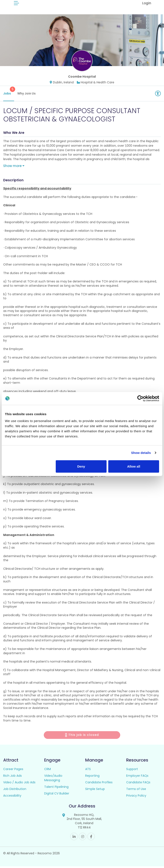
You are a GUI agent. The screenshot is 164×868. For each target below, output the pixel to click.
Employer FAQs (137, 777)
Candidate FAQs (138, 784)
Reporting (92, 777)
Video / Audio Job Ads (19, 784)
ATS (88, 771)
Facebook (91, 838)
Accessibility (12, 797)
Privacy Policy (136, 797)
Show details (141, 453)
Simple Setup (95, 791)
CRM (48, 771)
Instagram (83, 838)
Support (132, 771)
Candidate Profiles (99, 784)
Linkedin (74, 838)
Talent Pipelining (56, 788)
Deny (81, 466)
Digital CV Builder (57, 795)
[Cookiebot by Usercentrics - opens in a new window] (140, 399)
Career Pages (13, 771)
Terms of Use (136, 791)
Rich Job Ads (12, 777)
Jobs (9, 93)
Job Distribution (15, 791)
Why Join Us (26, 95)
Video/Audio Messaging (53, 780)
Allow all (134, 466)
